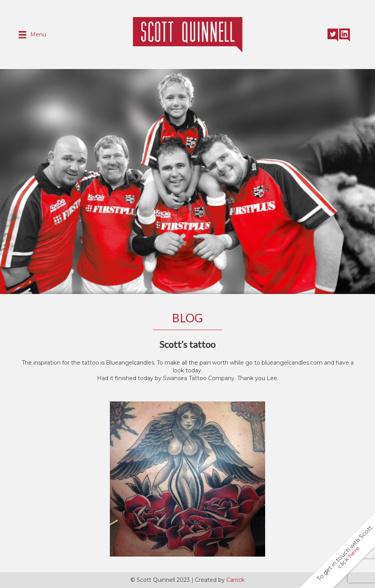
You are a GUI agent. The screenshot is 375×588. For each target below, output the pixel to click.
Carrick (235, 580)
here (354, 552)
